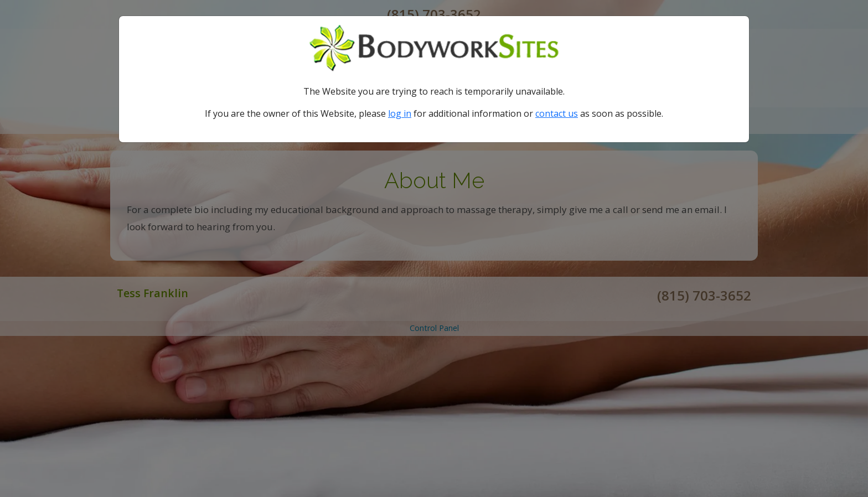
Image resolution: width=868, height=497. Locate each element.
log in (400, 113)
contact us (557, 113)
